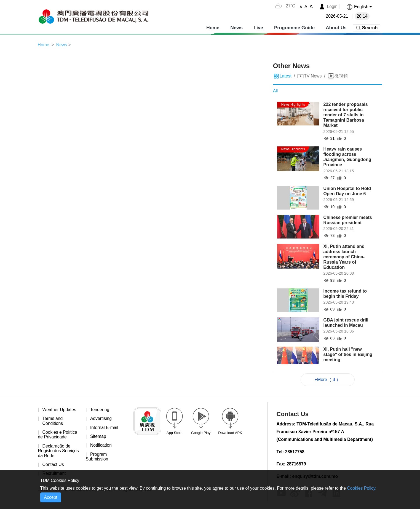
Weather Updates (60, 410)
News (236, 27)
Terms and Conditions (53, 421)
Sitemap (98, 437)
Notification (101, 446)
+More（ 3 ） (328, 380)
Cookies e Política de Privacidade (58, 435)
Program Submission (97, 457)
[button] (359, 7)
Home (213, 27)
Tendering (100, 410)
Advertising (101, 419)
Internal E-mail (104, 428)
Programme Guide (294, 27)
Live (258, 27)
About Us (336, 27)
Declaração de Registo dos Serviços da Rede (59, 451)
